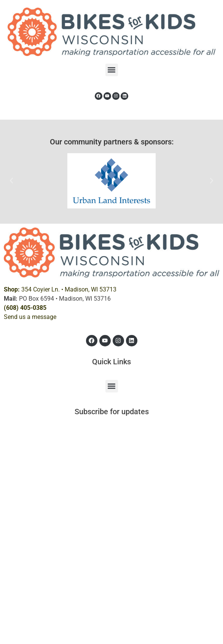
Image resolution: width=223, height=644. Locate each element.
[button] (112, 70)
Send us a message (30, 317)
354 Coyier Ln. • (60, 289)
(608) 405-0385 (25, 308)
